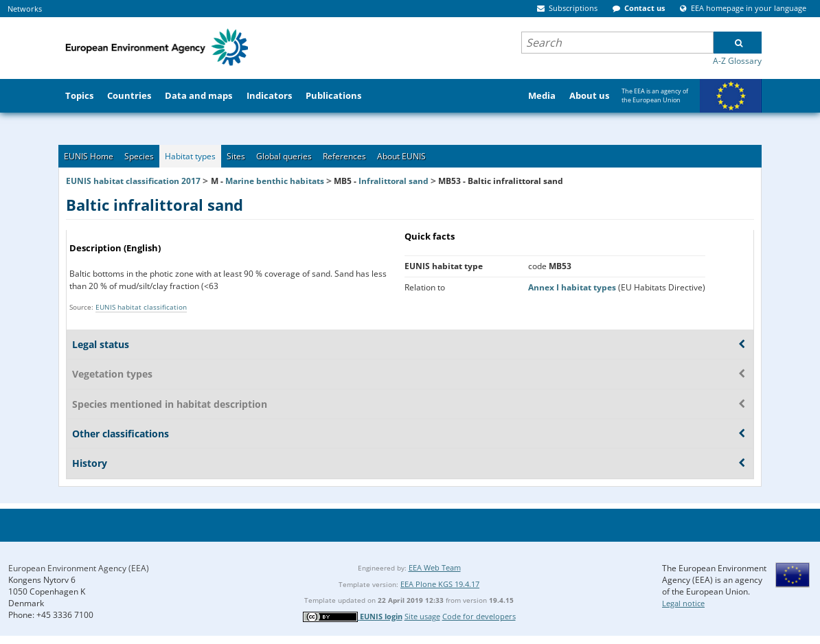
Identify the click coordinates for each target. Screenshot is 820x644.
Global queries (284, 156)
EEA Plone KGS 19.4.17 (440, 584)
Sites (236, 156)
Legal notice (683, 603)
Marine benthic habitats (275, 181)
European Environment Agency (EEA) (79, 568)
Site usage (422, 616)
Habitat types (190, 156)
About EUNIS (401, 156)
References (344, 156)
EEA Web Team (435, 567)
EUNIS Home (89, 156)
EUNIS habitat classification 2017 (133, 181)
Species (139, 156)
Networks (25, 9)
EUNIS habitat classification (141, 307)
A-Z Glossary (737, 61)
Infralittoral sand (394, 181)
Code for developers (479, 616)
